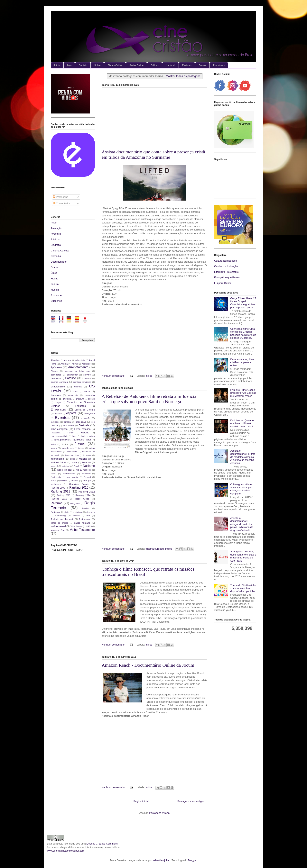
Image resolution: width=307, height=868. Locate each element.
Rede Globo (82, 499)
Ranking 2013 (63, 495)
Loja (69, 65)
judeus (81, 448)
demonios (56, 395)
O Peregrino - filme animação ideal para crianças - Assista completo (242, 489)
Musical (55, 290)
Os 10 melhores (84, 470)
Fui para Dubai (223, 283)
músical (66, 466)
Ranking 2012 (87, 492)
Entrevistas (58, 409)
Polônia (74, 480)
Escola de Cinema (85, 410)
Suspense (56, 301)
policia (54, 481)
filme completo (59, 429)
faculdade (55, 422)
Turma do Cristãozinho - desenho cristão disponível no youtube (243, 588)
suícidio (76, 516)
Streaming (60, 515)
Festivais (187, 65)
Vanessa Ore (58, 530)
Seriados (55, 512)
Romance (56, 295)
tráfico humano (82, 523)
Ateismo (54, 371)
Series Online (136, 65)
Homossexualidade (59, 436)
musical (54, 466)
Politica (64, 481)
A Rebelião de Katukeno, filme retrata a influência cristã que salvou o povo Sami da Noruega (149, 399)
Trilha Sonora (76, 526)
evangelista (90, 414)
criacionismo (58, 387)
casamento (56, 379)
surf (88, 515)
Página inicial (141, 801)
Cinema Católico (60, 251)
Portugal (87, 480)
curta (87, 391)
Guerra (55, 284)
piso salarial (72, 477)
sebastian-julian (161, 860)
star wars (91, 512)
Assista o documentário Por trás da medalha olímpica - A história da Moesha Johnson (243, 457)
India (53, 444)
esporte (71, 413)
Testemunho (85, 519)
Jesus (80, 444)
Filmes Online (115, 65)
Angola (64, 364)
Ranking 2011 (60, 491)
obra (55, 844)
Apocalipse (87, 364)
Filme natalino (82, 429)
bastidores (56, 375)
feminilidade (69, 425)
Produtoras (219, 65)
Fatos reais (81, 422)
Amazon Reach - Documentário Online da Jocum (148, 665)
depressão (73, 395)
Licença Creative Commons (102, 844)
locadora (87, 455)
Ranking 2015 (59, 499)
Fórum (70, 433)
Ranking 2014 (83, 495)
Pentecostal (56, 477)
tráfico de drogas (59, 523)
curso (75, 392)
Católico (70, 378)
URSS (89, 526)
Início (57, 65)
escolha (58, 414)
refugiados (75, 504)
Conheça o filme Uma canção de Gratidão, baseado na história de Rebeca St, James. (243, 333)
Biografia (56, 245)
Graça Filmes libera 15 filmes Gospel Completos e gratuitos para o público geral (243, 303)
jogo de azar (68, 448)
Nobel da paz (64, 470)
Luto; (73, 459)
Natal (76, 466)
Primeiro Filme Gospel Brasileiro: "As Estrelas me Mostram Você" (243, 393)
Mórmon (86, 462)
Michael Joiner (58, 462)
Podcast (87, 477)
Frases (202, 65)
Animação (56, 228)
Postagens (61, 197)
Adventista (80, 360)
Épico (54, 273)
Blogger (192, 860)
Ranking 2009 (58, 488)
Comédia (56, 256)
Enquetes (80, 406)
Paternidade (69, 473)
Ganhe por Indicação (226, 266)
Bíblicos (55, 239)
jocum (54, 448)
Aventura (56, 234)
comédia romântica (82, 382)
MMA (74, 462)
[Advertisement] (154, 120)
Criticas (155, 65)
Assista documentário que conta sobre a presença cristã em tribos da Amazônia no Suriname (153, 154)
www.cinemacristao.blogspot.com (66, 851)
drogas (58, 402)
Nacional (170, 65)
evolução (86, 418)
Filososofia (56, 433)
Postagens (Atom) (159, 813)
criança (78, 387)
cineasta (88, 379)
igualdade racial (82, 440)
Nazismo (89, 466)
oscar (54, 473)
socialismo (78, 512)
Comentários (62, 203)
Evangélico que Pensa (227, 277)
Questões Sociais (79, 484)
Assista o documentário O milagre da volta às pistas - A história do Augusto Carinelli (242, 524)
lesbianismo (72, 452)
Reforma (57, 503)
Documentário (59, 262)
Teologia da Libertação (62, 519)
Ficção (54, 279)
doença (91, 399)
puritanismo (56, 484)
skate (67, 512)
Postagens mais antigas (191, 801)
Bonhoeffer (72, 375)
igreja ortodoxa (88, 436)
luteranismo (57, 459)
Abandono (55, 360)
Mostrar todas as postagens (183, 76)
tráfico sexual (58, 526)
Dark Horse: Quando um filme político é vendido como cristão (242, 423)
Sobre (97, 65)
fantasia (67, 422)
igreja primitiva (61, 440)
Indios (149, 376)
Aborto (67, 360)
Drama (55, 267)
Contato (83, 65)
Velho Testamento (82, 530)
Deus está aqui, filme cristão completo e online (242, 362)
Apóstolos (56, 367)
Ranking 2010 (79, 488)
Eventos (62, 417)
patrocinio (86, 474)
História (85, 433)
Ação (54, 223)
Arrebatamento (78, 367)
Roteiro (85, 508)
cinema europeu (155, 549)
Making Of (85, 459)
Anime (75, 364)
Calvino (87, 375)
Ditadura (80, 399)
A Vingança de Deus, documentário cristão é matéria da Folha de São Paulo (243, 556)
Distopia (67, 399)
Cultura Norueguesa (226, 261)
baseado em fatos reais (77, 371)
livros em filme (72, 455)
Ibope (75, 436)
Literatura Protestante (226, 272)
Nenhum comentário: (114, 376)
